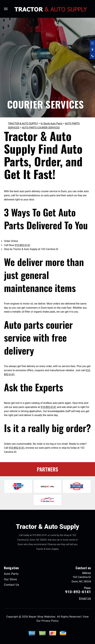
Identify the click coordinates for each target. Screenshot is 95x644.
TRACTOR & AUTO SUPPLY (23, 123)
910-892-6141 (22, 245)
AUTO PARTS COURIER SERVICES (41, 128)
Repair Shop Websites (42, 617)
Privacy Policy (50, 621)
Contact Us (12, 585)
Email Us (85, 598)
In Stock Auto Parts (52, 123)
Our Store (10, 579)
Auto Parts (11, 574)
